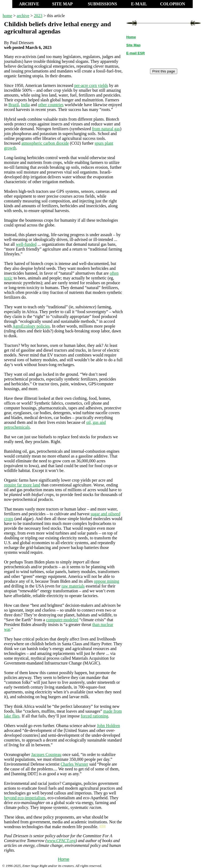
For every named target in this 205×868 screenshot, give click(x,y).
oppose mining (107, 581)
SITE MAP (62, 4)
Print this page (163, 71)
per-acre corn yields (91, 85)
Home (64, 859)
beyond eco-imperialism (25, 798)
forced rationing (95, 716)
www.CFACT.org (61, 841)
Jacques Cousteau (46, 754)
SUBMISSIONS (102, 4)
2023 (38, 16)
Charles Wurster (74, 764)
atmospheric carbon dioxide (45, 143)
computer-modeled (62, 620)
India (25, 105)
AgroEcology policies (31, 326)
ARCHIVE (29, 4)
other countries (51, 105)
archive (23, 16)
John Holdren (109, 726)
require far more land (22, 485)
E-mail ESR (135, 53)
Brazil (13, 105)
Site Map (133, 45)
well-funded (26, 244)
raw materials (73, 586)
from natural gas (106, 129)
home (7, 16)
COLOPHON (173, 4)
